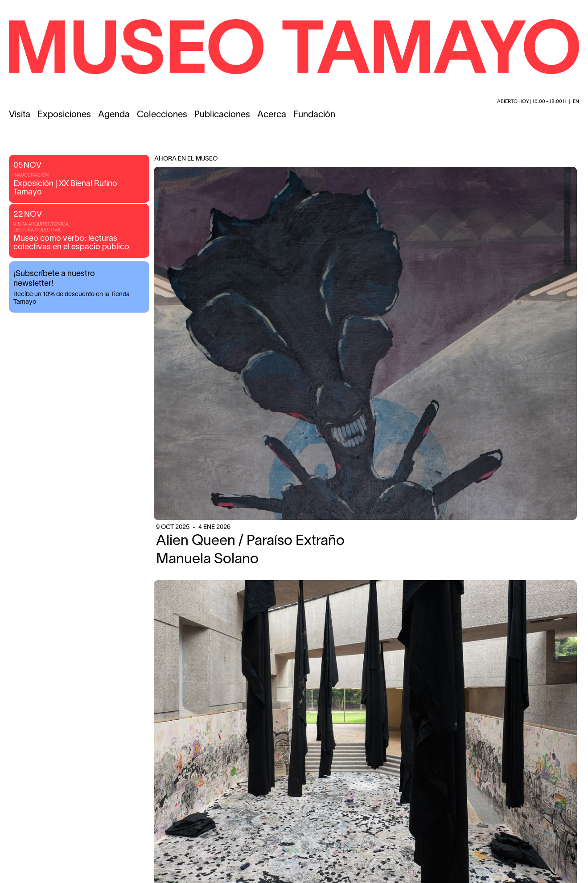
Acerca (272, 115)
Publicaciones (222, 115)
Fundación (314, 115)
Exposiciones (64, 115)
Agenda (114, 115)
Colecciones (162, 115)
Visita (20, 115)
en (576, 102)
